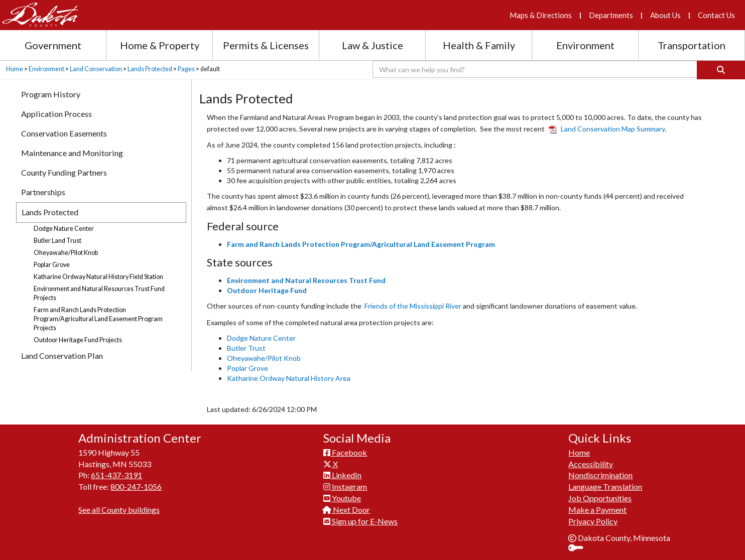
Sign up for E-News (360, 521)
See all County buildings (119, 510)
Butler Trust (246, 348)
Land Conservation (96, 69)
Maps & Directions (541, 15)
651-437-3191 (116, 475)
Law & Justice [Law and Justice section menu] (372, 45)
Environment (46, 69)
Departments (611, 15)
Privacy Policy (593, 521)
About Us (665, 15)
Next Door (347, 510)
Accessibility (591, 464)
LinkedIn (342, 475)
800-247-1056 (136, 486)
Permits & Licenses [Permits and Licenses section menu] (266, 45)
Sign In (580, 549)
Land (607, 129)
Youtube (342, 498)
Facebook (345, 452)
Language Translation (605, 486)
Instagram (345, 486)
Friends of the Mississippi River (413, 306)
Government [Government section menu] (53, 45)
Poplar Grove (247, 368)
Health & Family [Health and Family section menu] (479, 45)
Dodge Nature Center (261, 338)
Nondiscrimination (600, 475)
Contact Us (716, 15)
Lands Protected (150, 69)
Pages (186, 69)
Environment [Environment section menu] (585, 45)
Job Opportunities (600, 498)
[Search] (721, 70)
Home (15, 69)
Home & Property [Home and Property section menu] (160, 45)
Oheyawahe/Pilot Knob (264, 358)
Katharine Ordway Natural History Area (289, 378)
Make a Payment (597, 510)
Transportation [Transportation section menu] (692, 45)
